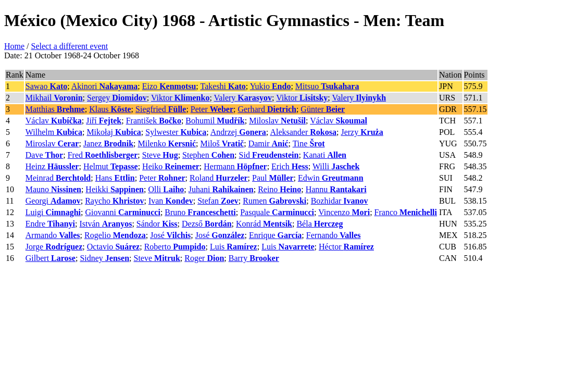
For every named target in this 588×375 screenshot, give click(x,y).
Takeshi (223, 86)
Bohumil (215, 121)
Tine (309, 143)
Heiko (171, 166)
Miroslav (52, 143)
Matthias (55, 109)
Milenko (167, 143)
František (154, 121)
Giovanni (122, 212)
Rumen (274, 201)
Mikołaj (114, 132)
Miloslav (277, 121)
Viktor (180, 98)
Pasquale (277, 212)
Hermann (235, 166)
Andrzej (238, 132)
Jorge (54, 247)
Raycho (114, 201)
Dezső (207, 224)
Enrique (275, 235)
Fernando (334, 235)
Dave (44, 155)
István (106, 224)
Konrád (264, 224)
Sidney (104, 258)
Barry (254, 258)
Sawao (46, 86)
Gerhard (267, 109)
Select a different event (70, 46)
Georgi (53, 201)
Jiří (104, 121)
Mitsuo (327, 86)
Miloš (222, 143)
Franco (406, 212)
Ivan (171, 201)
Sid (269, 155)
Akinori (105, 86)
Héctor (346, 247)
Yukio (271, 86)
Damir (268, 143)
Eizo (169, 86)
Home (14, 46)
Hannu (336, 189)
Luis (234, 247)
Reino (279, 189)
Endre (50, 224)
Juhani (221, 189)
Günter (323, 109)
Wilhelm (54, 132)
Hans (115, 178)
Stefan (218, 201)
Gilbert (51, 258)
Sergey (117, 98)
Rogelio (115, 235)
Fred (103, 155)
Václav (54, 121)
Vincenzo (344, 212)
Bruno (200, 212)
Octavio (113, 247)
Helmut (111, 166)
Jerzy (362, 132)
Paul (273, 178)
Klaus (110, 109)
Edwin (331, 178)
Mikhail (54, 98)
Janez (108, 143)
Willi (336, 166)
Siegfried (161, 109)
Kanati (325, 155)
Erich (290, 166)
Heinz (52, 166)
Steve (160, 155)
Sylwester (176, 132)
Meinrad (58, 178)
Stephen (208, 155)
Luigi (53, 212)
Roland (219, 178)
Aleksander (303, 132)
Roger (204, 258)
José (170, 235)
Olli (166, 189)
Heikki (115, 189)
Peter (212, 109)
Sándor (157, 224)
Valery (243, 98)
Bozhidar (340, 201)
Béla (320, 224)
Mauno (53, 189)
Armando (53, 235)
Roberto (175, 247)
